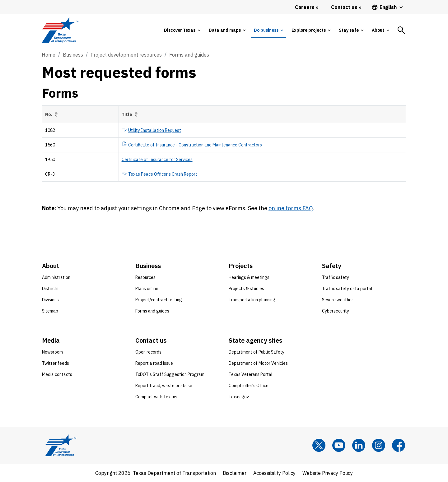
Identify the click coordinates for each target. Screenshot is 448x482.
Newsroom (52, 352)
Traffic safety (336, 277)
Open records (148, 352)
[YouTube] (339, 445)
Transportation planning (252, 300)
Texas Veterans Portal (251, 374)
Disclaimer (235, 473)
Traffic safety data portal (347, 289)
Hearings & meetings (249, 277)
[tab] (182, 30)
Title (131, 114)
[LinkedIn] (359, 445)
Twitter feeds (56, 363)
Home (49, 55)
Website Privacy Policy (328, 473)
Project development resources (126, 55)
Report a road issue (154, 363)
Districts (50, 289)
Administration (56, 277)
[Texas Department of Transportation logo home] (60, 30)
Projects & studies (246, 289)
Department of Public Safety (257, 352)
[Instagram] (379, 445)
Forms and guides (189, 55)
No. (53, 114)
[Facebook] (399, 445)
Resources (145, 277)
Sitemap (50, 311)
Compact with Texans (156, 397)
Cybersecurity (336, 311)
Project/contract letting (159, 300)
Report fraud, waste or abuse (164, 386)
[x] (319, 445)
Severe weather (338, 300)
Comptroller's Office (249, 386)
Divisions (50, 300)
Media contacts (57, 374)
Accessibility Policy (274, 473)
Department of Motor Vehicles (258, 363)
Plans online (147, 289)
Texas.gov (239, 397)
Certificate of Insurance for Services (157, 160)
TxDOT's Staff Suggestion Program (170, 374)
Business (73, 55)
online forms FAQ (291, 208)
